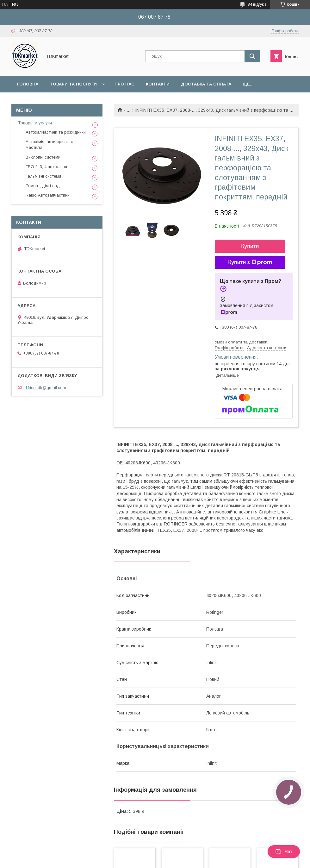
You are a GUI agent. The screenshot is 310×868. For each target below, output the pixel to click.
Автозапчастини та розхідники (56, 132)
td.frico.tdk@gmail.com (45, 387)
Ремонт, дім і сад (43, 186)
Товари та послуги (73, 84)
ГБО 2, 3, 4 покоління (46, 167)
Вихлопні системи (43, 157)
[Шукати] (252, 56)
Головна (28, 84)
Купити (250, 246)
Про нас (124, 84)
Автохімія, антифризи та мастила (50, 145)
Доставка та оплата (206, 84)
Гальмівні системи (43, 176)
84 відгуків (257, 4)
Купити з (250, 262)
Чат (284, 852)
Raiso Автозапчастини (48, 195)
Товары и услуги (35, 123)
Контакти (158, 84)
